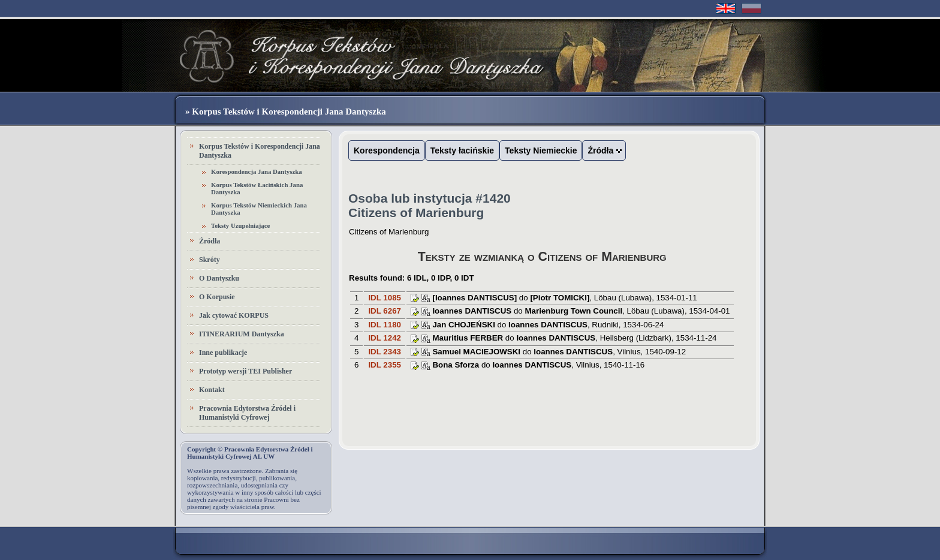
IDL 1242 (385, 338)
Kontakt (212, 390)
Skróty (210, 260)
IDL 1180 (385, 325)
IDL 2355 (385, 365)
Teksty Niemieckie (541, 150)
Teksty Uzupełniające (240, 225)
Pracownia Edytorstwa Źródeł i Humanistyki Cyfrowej (247, 413)
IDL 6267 (385, 311)
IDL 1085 (385, 298)
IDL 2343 (385, 352)
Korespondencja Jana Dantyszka (257, 171)
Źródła (210, 241)
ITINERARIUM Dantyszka (242, 334)
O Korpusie (217, 297)
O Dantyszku (219, 278)
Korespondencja (387, 150)
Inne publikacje (223, 353)
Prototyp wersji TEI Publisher (245, 371)
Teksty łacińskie (462, 150)
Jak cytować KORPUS (234, 315)
